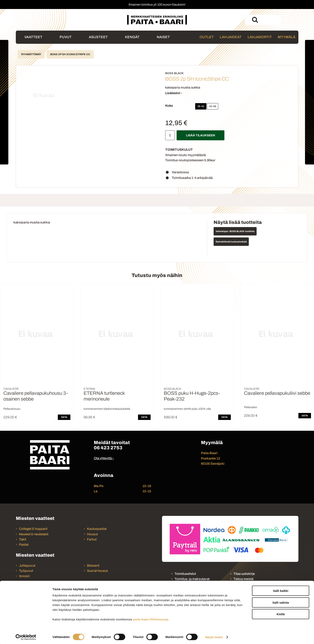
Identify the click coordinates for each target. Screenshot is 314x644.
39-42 (201, 106)
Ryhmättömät (31, 54)
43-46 (213, 106)
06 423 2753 (108, 448)
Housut (92, 534)
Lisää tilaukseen (200, 135)
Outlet (207, 37)
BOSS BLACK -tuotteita (242, 231)
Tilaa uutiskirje (244, 574)
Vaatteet (33, 37)
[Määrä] (170, 135)
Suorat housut (97, 571)
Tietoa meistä (243, 579)
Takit (23, 539)
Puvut (66, 37)
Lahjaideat (231, 37)
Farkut (92, 539)
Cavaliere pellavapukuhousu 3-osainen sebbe (36, 396)
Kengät (132, 37)
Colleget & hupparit (33, 529)
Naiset (163, 37)
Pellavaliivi (250, 407)
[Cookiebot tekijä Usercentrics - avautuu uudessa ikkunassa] (26, 636)
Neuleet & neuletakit (34, 534)
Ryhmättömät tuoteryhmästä (231, 242)
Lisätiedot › (173, 93)
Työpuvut (26, 571)
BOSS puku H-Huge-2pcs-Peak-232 (192, 396)
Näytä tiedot (214, 636)
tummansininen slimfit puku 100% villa (187, 409)
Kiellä (281, 613)
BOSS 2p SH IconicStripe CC (70, 54)
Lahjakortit (260, 37)
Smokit (24, 576)
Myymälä (287, 37)
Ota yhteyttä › (104, 458)
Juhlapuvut (27, 566)
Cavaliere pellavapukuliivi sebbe (277, 393)
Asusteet (98, 37)
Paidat (24, 545)
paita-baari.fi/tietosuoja (150, 618)
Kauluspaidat (97, 529)
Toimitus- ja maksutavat (192, 579)
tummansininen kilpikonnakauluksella (107, 409)
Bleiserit (93, 566)
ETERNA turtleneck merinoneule (104, 396)
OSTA (64, 417)
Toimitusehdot (185, 574)
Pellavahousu (12, 409)
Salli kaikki (281, 590)
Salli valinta (281, 602)
